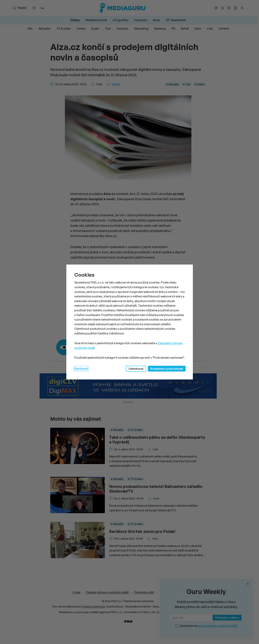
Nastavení (81, 368)
